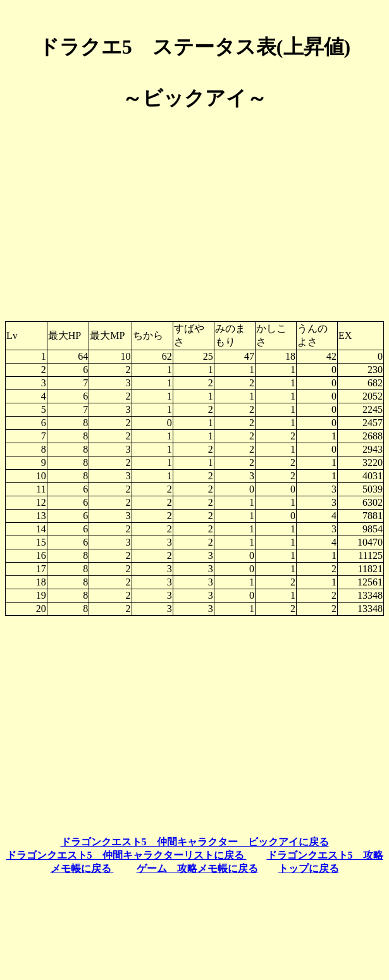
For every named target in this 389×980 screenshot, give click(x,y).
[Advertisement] (194, 211)
